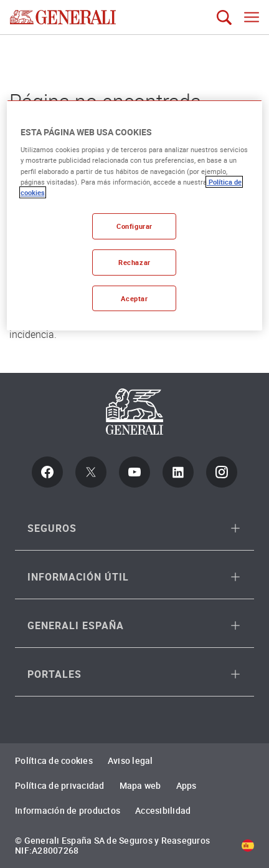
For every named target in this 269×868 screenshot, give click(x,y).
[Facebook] (47, 472)
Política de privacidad (60, 785)
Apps (186, 785)
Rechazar (134, 262)
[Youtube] (134, 472)
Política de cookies (54, 760)
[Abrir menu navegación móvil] (252, 17)
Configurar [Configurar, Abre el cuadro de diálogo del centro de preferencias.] (134, 226)
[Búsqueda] (224, 17)
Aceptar (134, 298)
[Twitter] (91, 472)
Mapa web (140, 785)
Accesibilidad (163, 810)
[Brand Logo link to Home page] (63, 17)
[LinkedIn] (178, 472)
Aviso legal (130, 760)
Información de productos (68, 810)
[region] (134, 216)
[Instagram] (222, 472)
